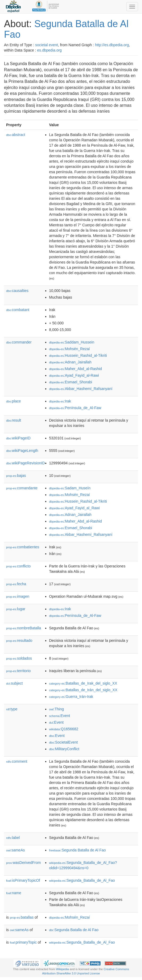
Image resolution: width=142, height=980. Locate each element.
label (13, 838)
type (12, 709)
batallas (22, 917)
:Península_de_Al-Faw (75, 408)
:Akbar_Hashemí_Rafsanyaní (81, 389)
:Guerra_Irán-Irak (71, 697)
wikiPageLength (22, 451)
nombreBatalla (24, 628)
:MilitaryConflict (64, 749)
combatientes (23, 547)
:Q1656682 (64, 729)
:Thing (57, 709)
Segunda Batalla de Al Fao (66, 29)
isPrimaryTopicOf (23, 880)
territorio (18, 671)
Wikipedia (62, 969)
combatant (18, 310)
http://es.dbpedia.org (112, 45)
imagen (18, 596)
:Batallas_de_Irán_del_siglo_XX (83, 690)
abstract (16, 135)
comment (17, 761)
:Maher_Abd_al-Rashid (76, 369)
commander (19, 342)
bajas (16, 476)
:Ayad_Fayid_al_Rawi (75, 508)
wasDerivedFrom (24, 863)
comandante (22, 488)
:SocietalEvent (64, 742)
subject (14, 683)
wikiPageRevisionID (26, 463)
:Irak (60, 401)
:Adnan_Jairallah (70, 362)
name (14, 893)
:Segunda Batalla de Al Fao (78, 850)
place (13, 401)
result (14, 420)
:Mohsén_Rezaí (70, 349)
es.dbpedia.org (50, 50)
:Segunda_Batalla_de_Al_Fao (82, 880)
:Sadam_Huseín (70, 488)
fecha (16, 584)
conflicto (18, 566)
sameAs (15, 850)
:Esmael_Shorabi (71, 382)
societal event (47, 45)
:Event (60, 716)
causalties (17, 291)
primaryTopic (23, 942)
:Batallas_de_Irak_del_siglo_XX (83, 683)
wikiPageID (18, 438)
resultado (19, 640)
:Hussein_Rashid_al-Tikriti (78, 355)
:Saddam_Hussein (72, 342)
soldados (19, 658)
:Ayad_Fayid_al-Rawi (74, 375)
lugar (16, 609)
